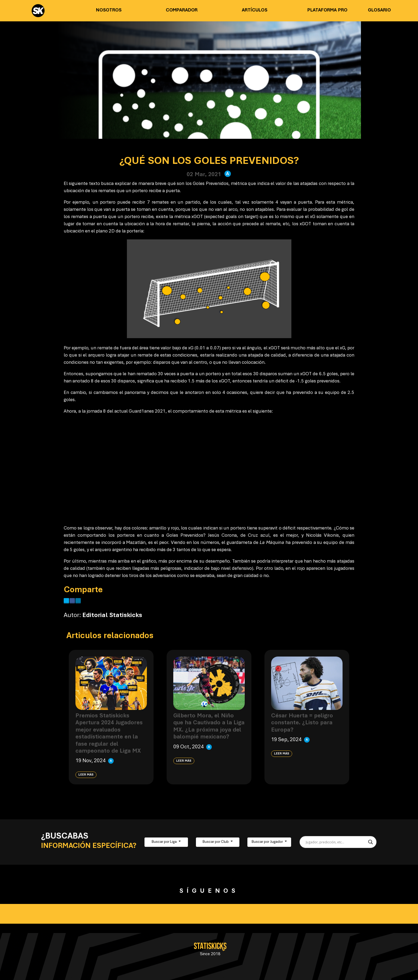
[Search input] (336, 842)
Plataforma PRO (327, 10)
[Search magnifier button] (371, 842)
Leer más (86, 775)
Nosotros (109, 10)
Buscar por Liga (165, 842)
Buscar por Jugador (268, 842)
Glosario (379, 10)
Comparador (182, 10)
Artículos (255, 10)
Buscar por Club (216, 842)
